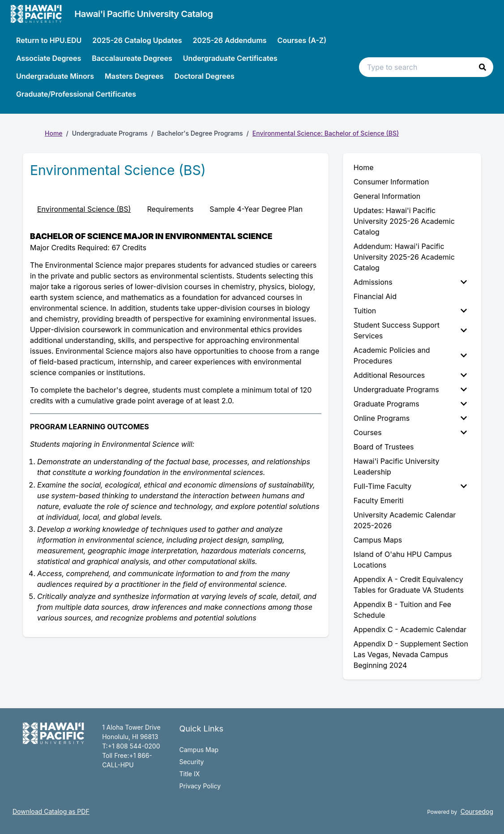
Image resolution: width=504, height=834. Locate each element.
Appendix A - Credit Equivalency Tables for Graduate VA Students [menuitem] (409, 585)
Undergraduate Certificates (230, 58)
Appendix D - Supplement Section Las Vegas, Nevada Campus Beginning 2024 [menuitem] (411, 654)
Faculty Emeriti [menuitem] (379, 500)
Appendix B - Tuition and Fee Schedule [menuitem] (403, 610)
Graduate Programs (410, 404)
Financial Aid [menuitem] (375, 296)
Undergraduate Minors (55, 76)
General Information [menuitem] (387, 196)
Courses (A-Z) (302, 40)
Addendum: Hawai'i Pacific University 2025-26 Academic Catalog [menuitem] (404, 257)
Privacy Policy (200, 786)
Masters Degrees (134, 76)
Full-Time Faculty (410, 486)
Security (191, 762)
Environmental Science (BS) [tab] (84, 209)
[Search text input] (426, 67)
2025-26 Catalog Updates (137, 40)
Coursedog (477, 811)
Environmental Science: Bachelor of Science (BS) (326, 133)
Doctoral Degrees (205, 76)
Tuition (410, 311)
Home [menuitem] (364, 167)
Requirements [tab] (170, 209)
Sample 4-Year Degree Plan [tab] (256, 209)
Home (54, 133)
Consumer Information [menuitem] (391, 182)
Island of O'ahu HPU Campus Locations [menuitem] (403, 560)
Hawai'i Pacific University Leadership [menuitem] (397, 466)
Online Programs (410, 418)
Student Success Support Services (410, 330)
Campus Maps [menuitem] (378, 540)
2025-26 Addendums (229, 40)
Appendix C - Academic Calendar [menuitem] (410, 629)
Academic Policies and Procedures (410, 355)
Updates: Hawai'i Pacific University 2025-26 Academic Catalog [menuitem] (404, 221)
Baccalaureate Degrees (132, 58)
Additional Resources (410, 375)
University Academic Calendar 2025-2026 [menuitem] (405, 520)
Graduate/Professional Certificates (76, 94)
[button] (483, 67)
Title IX (189, 774)
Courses (410, 432)
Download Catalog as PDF (51, 811)
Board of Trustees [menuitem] (384, 447)
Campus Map (199, 750)
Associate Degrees (49, 58)
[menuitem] (412, 282)
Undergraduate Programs (410, 389)
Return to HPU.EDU (49, 40)
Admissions (410, 282)
